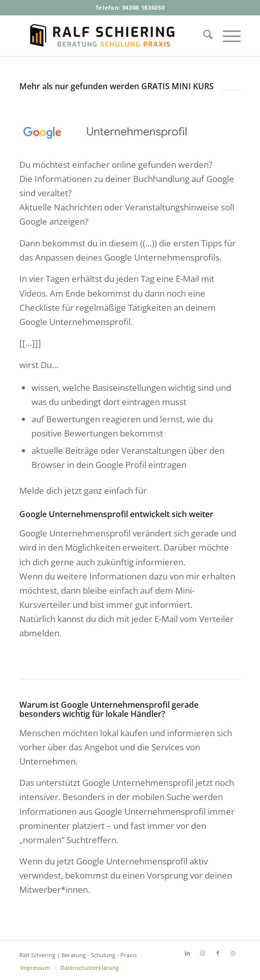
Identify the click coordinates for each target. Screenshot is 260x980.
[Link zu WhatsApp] (233, 953)
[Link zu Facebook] (218, 953)
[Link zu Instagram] (203, 953)
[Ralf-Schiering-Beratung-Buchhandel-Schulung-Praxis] (108, 36)
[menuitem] (203, 36)
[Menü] (227, 36)
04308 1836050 (144, 7)
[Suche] (203, 36)
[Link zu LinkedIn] (187, 953)
